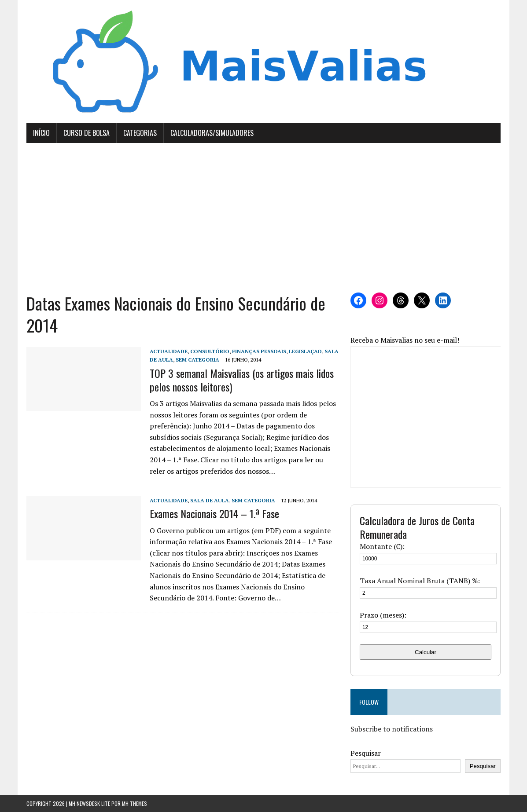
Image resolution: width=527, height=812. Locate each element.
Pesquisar (366, 753)
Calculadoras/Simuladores (212, 133)
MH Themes (135, 803)
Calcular (426, 652)
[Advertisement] (263, 218)
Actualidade (169, 351)
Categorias (140, 133)
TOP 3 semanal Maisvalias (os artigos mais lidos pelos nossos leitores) (242, 380)
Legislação (305, 351)
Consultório (210, 351)
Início (41, 133)
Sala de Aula (210, 500)
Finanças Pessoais (259, 351)
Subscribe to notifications (392, 729)
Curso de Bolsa (87, 133)
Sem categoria (197, 360)
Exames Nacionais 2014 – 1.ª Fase (214, 513)
